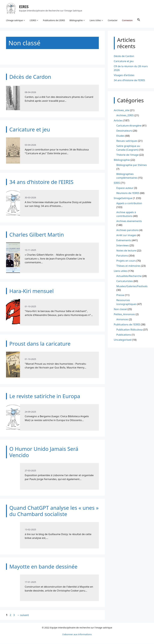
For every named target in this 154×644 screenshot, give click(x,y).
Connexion (127, 20)
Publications (124, 335)
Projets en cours (126, 261)
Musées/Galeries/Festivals (132, 286)
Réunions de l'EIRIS (128, 193)
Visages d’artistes (124, 75)
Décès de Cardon (124, 56)
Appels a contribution (129, 203)
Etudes (120, 136)
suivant (23, 615)
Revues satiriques (127, 141)
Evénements (124, 240)
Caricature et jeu (124, 61)
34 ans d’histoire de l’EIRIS (129, 80)
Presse (120, 295)
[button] (139, 20)
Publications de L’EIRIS (54, 20)
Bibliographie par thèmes (132, 165)
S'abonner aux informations (77, 634)
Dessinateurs (124, 131)
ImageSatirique (123, 198)
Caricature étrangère (129, 126)
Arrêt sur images (126, 235)
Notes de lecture (126, 251)
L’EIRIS (34, 20)
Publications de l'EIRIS (127, 325)
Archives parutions (128, 230)
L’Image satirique (16, 20)
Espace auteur (125, 188)
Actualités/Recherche (129, 276)
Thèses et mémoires (128, 266)
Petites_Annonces (124, 314)
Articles (118, 121)
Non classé (120, 309)
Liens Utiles (97, 20)
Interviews (123, 245)
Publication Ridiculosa (129, 330)
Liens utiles (121, 271)
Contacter (113, 20)
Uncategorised (123, 340)
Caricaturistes (125, 281)
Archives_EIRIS (125, 115)
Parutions (122, 256)
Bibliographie (77, 20)
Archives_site (122, 110)
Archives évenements (129, 221)
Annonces (122, 319)
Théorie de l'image (128, 155)
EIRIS (24, 7)
